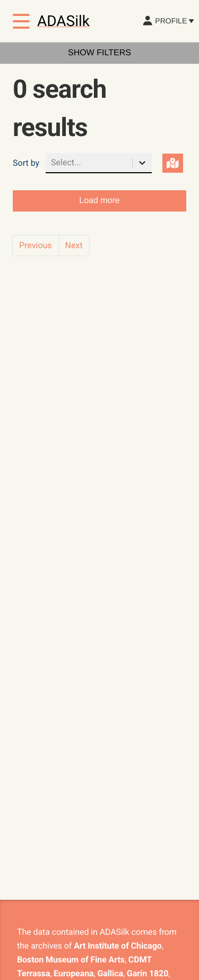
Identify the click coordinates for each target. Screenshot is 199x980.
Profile (168, 21)
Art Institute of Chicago (118, 946)
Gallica (110, 973)
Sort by (26, 163)
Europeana (73, 973)
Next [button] (74, 245)
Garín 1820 (148, 973)
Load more (99, 201)
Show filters (99, 53)
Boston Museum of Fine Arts (71, 960)
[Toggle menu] (21, 21)
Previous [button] (36, 245)
